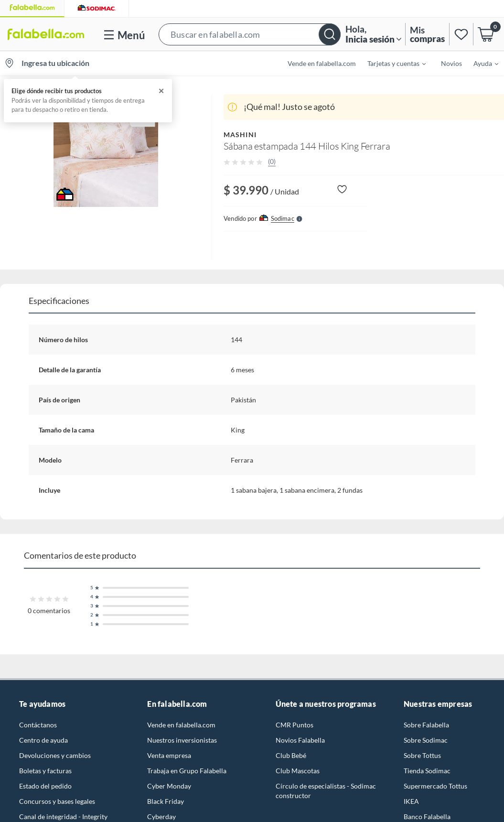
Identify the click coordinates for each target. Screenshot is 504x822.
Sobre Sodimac (426, 740)
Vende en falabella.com (322, 63)
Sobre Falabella (426, 725)
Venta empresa (169, 755)
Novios (451, 63)
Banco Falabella (427, 817)
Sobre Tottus (422, 755)
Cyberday (161, 817)
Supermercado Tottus (435, 786)
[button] (250, 34)
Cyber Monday (169, 786)
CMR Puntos (295, 725)
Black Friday (166, 801)
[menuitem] (391, 63)
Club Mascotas (298, 771)
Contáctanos (38, 725)
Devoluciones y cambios (55, 755)
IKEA (411, 801)
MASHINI (240, 135)
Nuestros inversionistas (182, 740)
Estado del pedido (45, 786)
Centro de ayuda (43, 740)
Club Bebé (291, 755)
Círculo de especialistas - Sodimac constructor (326, 791)
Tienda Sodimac (427, 771)
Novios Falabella (300, 740)
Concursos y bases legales (57, 801)
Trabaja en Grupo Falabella (187, 771)
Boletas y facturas (45, 771)
